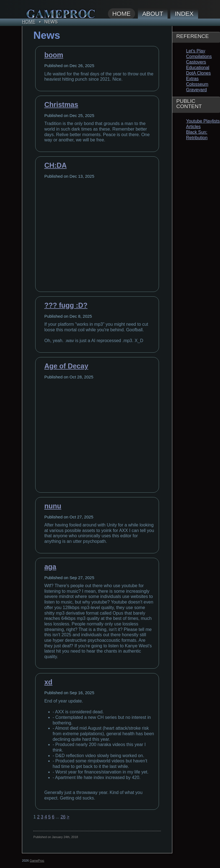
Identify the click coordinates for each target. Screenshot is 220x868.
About (153, 14)
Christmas (61, 105)
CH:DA (56, 165)
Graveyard (197, 90)
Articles (193, 127)
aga (50, 567)
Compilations (199, 56)
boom (54, 55)
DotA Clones (198, 73)
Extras (192, 79)
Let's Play (196, 51)
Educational (198, 68)
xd (48, 682)
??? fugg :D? (66, 305)
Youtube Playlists (203, 121)
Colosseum (197, 84)
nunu (53, 506)
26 (63, 817)
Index (184, 14)
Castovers (196, 62)
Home (122, 14)
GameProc (37, 861)
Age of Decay (66, 366)
